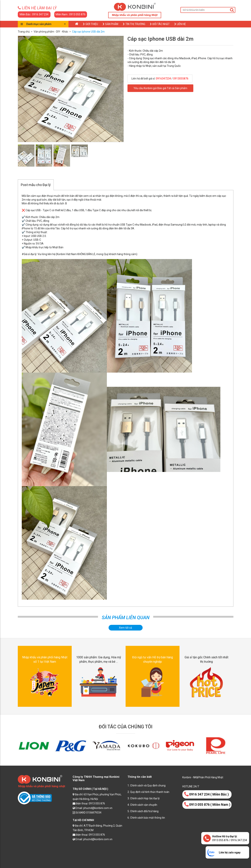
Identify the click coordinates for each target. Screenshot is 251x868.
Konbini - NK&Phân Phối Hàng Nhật (203, 777)
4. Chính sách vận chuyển (142, 805)
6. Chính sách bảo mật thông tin (146, 818)
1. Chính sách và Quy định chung (146, 785)
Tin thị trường (135, 24)
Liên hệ (181, 24)
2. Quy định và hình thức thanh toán (148, 792)
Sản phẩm (112, 24)
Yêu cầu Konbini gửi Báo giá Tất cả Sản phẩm (160, 88)
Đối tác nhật (161, 24)
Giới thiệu (92, 24)
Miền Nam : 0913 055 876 (71, 14)
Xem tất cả (125, 628)
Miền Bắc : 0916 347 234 (34, 14)
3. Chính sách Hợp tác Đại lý (144, 798)
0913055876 (181, 79)
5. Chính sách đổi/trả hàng (143, 811)
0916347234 (163, 79)
